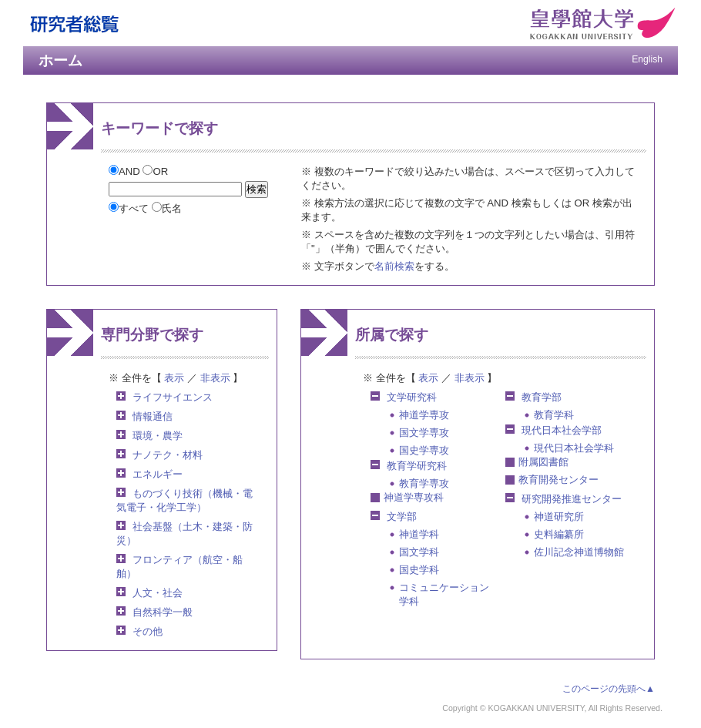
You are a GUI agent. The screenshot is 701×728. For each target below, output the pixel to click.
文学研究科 (412, 397)
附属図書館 (543, 462)
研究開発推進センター (572, 499)
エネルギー (158, 474)
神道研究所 (559, 517)
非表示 (215, 378)
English (647, 59)
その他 (148, 631)
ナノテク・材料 (168, 455)
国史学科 (419, 570)
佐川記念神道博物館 (579, 552)
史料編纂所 (559, 534)
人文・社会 (158, 593)
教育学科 (554, 415)
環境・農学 (158, 436)
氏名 (167, 208)
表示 (174, 378)
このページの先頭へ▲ (609, 689)
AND (126, 171)
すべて (130, 208)
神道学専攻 (424, 415)
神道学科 (419, 534)
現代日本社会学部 (562, 430)
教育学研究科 (417, 466)
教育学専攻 (424, 483)
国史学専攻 (424, 450)
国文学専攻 (424, 433)
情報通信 (153, 416)
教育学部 (542, 397)
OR (155, 171)
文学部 (402, 517)
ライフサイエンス (173, 397)
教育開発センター (558, 480)
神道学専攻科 (414, 497)
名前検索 (394, 266)
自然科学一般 (163, 612)
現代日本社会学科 (574, 448)
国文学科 (419, 552)
